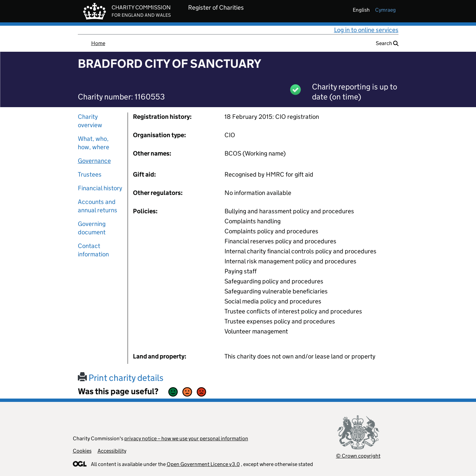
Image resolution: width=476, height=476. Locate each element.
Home (98, 43)
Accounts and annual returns (98, 206)
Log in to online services (366, 30)
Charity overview (90, 121)
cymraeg (385, 10)
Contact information (93, 250)
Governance (94, 161)
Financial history (100, 188)
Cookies (82, 451)
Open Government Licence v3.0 (203, 464)
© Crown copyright (358, 456)
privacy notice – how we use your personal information (186, 438)
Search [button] (387, 43)
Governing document (92, 228)
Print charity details (121, 378)
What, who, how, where (94, 143)
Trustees (90, 174)
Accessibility (112, 451)
